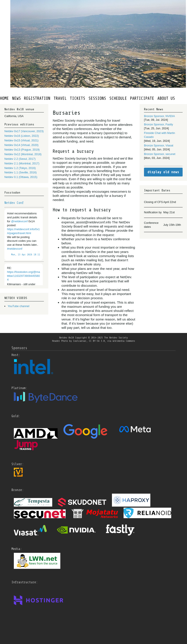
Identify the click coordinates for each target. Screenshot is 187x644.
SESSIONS (97, 98)
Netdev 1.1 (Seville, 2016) (21, 172)
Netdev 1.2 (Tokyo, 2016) (20, 168)
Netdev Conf (14, 203)
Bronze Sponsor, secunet (160, 154)
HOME (4, 98)
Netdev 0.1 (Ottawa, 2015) (21, 177)
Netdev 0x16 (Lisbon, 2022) (22, 136)
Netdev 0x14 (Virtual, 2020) (21, 145)
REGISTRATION (37, 98)
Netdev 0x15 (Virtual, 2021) (21, 140)
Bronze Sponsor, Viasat (159, 145)
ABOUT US (166, 98)
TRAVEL (60, 98)
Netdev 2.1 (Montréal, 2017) (22, 163)
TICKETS (77, 98)
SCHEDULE (118, 98)
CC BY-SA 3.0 (97, 341)
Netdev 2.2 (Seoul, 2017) (20, 159)
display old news (163, 172)
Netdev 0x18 (67, 338)
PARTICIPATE (142, 98)
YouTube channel (19, 306)
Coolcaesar (80, 341)
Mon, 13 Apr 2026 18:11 (26, 255)
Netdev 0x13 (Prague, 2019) (22, 150)
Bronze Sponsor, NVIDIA (159, 116)
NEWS (16, 98)
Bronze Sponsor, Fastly (158, 124)
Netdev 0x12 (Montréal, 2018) (23, 154)
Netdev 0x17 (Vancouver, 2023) (24, 131)
